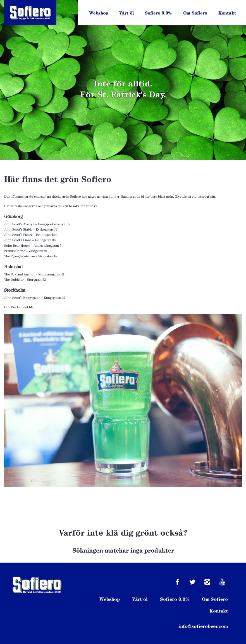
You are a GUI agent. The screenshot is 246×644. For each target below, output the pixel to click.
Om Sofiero (195, 13)
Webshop (99, 13)
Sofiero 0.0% (158, 13)
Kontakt (227, 13)
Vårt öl (126, 13)
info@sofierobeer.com (203, 626)
